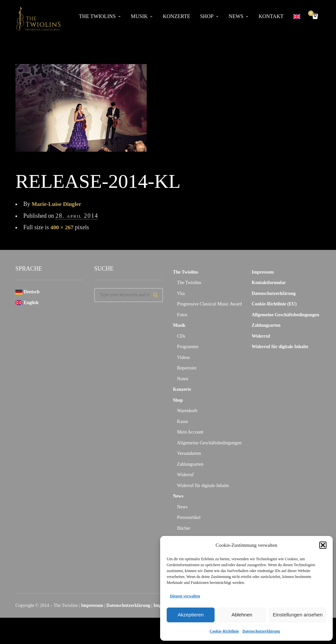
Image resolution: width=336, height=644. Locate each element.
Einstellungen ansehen (298, 615)
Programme (188, 347)
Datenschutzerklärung (261, 631)
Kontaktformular (269, 283)
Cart (312, 14)
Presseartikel (189, 517)
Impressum (263, 272)
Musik (139, 16)
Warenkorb (187, 411)
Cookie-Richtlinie (224, 631)
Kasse (183, 422)
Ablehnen (242, 615)
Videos (184, 357)
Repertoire (187, 368)
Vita (181, 293)
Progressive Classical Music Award (210, 304)
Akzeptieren (190, 615)
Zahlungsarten (190, 464)
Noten (183, 379)
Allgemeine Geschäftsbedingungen (209, 443)
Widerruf (186, 475)
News (236, 16)
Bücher (184, 528)
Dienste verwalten (185, 596)
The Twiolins (97, 16)
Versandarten (189, 453)
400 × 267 (63, 227)
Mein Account (190, 432)
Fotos (182, 315)
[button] (323, 545)
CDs (181, 336)
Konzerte (176, 16)
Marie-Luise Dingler (58, 204)
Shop (207, 16)
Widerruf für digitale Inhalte (203, 486)
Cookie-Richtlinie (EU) (274, 304)
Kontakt (271, 16)
